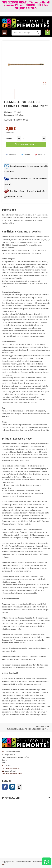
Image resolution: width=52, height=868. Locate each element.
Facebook (5, 787)
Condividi (11, 155)
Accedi (45, 15)
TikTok (20, 787)
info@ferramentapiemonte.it (12, 774)
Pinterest (40, 155)
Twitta (26, 155)
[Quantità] (31, 138)
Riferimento (8, 112)
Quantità (9, 138)
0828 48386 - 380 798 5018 (11, 768)
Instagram (12, 787)
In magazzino (9, 115)
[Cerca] (26, 33)
